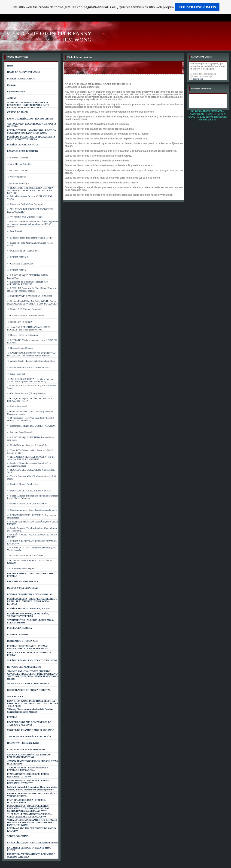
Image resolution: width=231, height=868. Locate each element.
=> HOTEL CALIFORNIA (20, 322)
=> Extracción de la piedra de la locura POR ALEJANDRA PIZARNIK (28, 283)
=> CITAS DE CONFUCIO (20, 264)
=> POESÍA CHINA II (18, 257)
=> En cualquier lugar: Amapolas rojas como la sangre (32, 510)
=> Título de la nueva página (20, 568)
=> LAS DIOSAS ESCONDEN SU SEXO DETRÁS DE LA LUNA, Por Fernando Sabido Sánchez (32, 354)
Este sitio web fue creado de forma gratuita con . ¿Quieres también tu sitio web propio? (116, 7)
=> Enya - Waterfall (16, 374)
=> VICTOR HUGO (17, 177)
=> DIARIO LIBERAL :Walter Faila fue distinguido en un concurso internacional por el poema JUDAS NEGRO (33, 224)
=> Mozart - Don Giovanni (20, 432)
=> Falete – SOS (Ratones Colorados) (25, 309)
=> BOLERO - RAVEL (18, 171)
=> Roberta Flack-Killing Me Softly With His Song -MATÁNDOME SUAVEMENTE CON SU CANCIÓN (33, 302)
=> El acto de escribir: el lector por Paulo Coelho (30, 238)
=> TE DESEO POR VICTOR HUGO (25, 217)
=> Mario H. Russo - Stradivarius (23, 484)
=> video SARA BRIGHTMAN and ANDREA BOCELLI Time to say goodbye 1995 (29, 328)
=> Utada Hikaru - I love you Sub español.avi (28, 445)
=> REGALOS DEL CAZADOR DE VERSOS (29, 491)
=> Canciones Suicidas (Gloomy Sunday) (26, 393)
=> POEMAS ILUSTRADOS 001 (23, 251)
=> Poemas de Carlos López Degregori (25, 204)
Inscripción (198, 79)
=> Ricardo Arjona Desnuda (20, 348)
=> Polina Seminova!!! (18, 406)
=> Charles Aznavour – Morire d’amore (26, 316)
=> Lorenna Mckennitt (18, 158)
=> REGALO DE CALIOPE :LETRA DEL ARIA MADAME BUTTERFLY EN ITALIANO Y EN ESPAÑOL (30, 190)
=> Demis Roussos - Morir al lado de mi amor (29, 367)
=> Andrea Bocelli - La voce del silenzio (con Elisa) (31, 361)
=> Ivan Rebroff (15, 231)
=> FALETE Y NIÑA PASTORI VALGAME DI (29, 296)
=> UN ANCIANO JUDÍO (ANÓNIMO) (26, 555)
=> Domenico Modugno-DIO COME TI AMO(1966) (32, 426)
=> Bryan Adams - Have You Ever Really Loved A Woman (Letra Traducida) (31, 419)
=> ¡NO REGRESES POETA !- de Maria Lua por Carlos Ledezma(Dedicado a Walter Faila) (30, 380)
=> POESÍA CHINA (17, 270)
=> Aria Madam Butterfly (19, 164)
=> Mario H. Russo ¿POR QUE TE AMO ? (27, 504)
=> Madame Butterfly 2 (18, 184)
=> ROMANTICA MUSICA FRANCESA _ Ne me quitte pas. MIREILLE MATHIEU (31, 458)
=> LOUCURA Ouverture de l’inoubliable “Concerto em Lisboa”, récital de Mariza (32, 289)
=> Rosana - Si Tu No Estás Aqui (23, 335)
